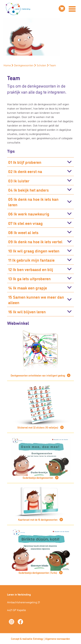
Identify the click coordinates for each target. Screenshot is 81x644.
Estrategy (38, 639)
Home (7, 65)
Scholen (41, 65)
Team (53, 65)
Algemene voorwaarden (58, 639)
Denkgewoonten (24, 65)
